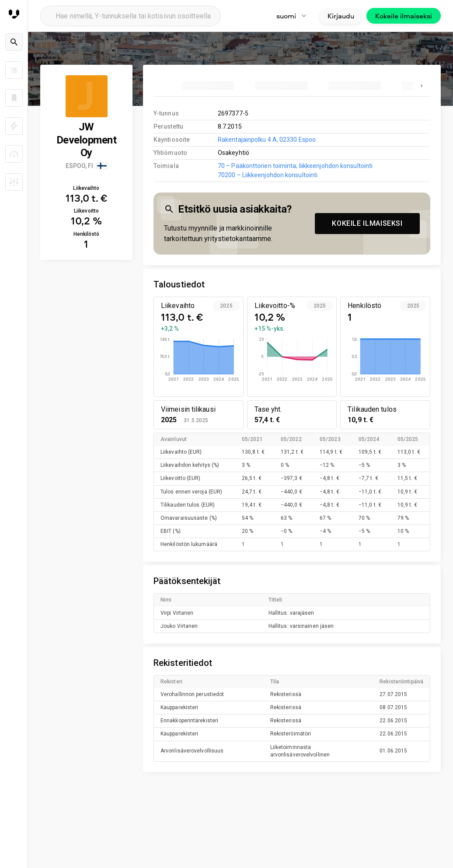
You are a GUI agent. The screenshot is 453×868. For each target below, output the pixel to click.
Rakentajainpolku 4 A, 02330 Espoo (267, 140)
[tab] (208, 86)
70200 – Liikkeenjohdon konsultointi (268, 175)
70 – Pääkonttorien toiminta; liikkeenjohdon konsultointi (295, 166)
